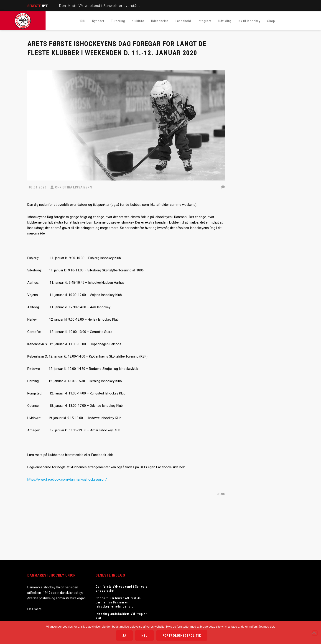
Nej (144, 636)
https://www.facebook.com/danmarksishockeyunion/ (67, 479)
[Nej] (315, 633)
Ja (124, 636)
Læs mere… (36, 609)
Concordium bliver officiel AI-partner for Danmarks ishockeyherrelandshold (119, 602)
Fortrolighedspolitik (182, 636)
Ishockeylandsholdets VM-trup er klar (121, 616)
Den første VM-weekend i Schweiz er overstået (99, 6)
